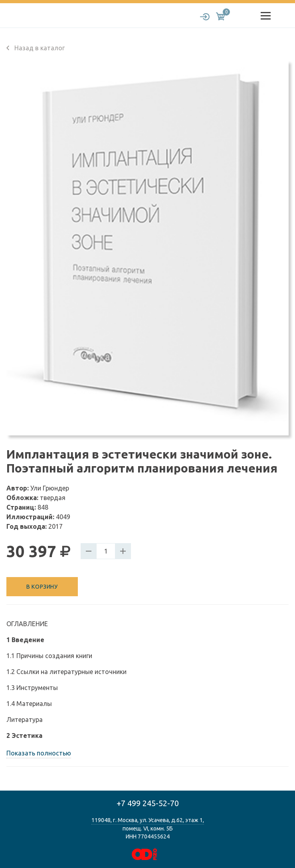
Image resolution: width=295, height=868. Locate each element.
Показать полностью (39, 753)
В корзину (42, 587)
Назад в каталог (36, 48)
